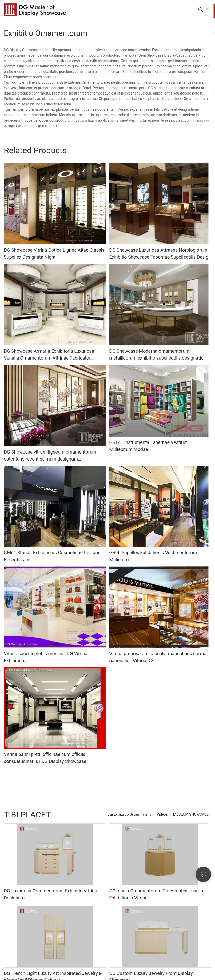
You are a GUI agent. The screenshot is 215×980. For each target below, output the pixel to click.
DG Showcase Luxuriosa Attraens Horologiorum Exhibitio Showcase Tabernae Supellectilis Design (160, 253)
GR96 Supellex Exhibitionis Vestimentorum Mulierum (153, 556)
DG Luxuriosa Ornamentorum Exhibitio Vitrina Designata (51, 894)
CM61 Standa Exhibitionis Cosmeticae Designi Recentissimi (51, 556)
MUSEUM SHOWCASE (191, 814)
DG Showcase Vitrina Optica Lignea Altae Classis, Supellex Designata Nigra (55, 253)
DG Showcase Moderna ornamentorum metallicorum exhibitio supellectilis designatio (156, 354)
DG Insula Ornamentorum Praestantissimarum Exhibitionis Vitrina (157, 894)
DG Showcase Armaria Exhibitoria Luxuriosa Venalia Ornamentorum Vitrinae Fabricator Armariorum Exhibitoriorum (49, 355)
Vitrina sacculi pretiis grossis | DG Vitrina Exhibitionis (46, 657)
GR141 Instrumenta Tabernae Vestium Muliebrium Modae (148, 446)
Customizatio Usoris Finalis (129, 814)
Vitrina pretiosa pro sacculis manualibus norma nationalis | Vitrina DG (158, 657)
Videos (162, 814)
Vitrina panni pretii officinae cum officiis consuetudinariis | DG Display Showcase (45, 758)
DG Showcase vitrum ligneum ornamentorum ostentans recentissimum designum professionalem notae (50, 456)
